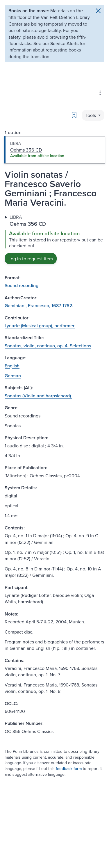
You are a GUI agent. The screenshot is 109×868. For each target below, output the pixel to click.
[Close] (98, 11)
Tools (91, 115)
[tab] (54, 150)
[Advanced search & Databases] (100, 93)
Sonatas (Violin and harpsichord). (38, 396)
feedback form (69, 769)
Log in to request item (31, 259)
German (13, 376)
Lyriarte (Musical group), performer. (40, 326)
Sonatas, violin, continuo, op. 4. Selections (48, 346)
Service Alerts (64, 43)
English (12, 366)
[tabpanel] (54, 239)
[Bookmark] (74, 115)
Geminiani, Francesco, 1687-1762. (39, 305)
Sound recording (22, 285)
